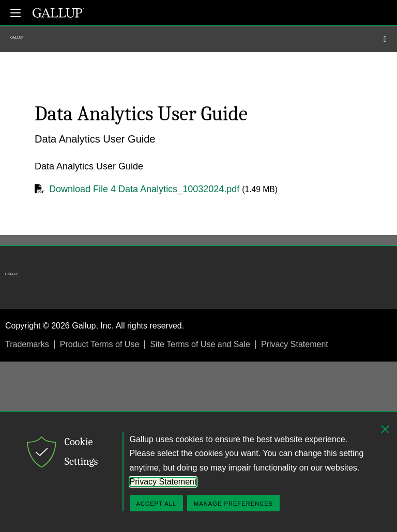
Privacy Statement (295, 344)
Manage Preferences (233, 504)
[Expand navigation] (16, 13)
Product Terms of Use (100, 344)
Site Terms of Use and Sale (200, 344)
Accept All (156, 504)
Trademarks (27, 344)
